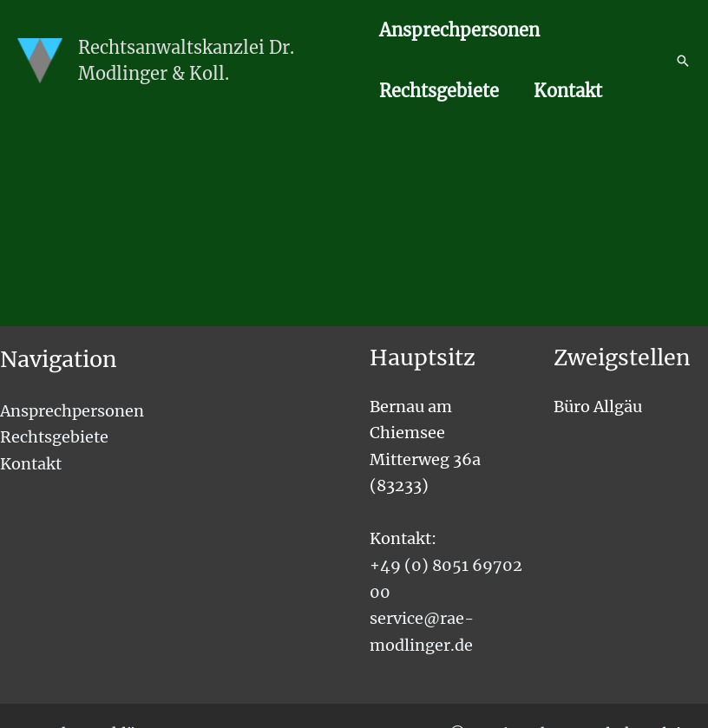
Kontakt (568, 91)
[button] (683, 61)
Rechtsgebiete (439, 91)
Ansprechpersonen (459, 30)
